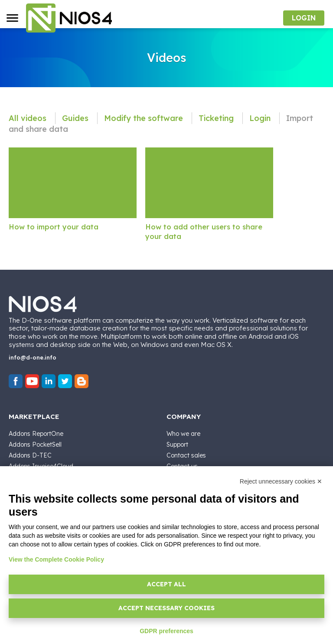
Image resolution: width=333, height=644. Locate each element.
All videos (29, 118)
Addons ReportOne (36, 434)
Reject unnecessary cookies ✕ (281, 481)
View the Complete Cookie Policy (56, 559)
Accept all (166, 584)
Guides (76, 118)
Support (177, 445)
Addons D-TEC (30, 455)
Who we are (183, 434)
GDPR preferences (166, 631)
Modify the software (145, 118)
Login (261, 118)
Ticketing (217, 118)
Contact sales (186, 455)
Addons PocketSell (35, 445)
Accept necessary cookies (166, 608)
